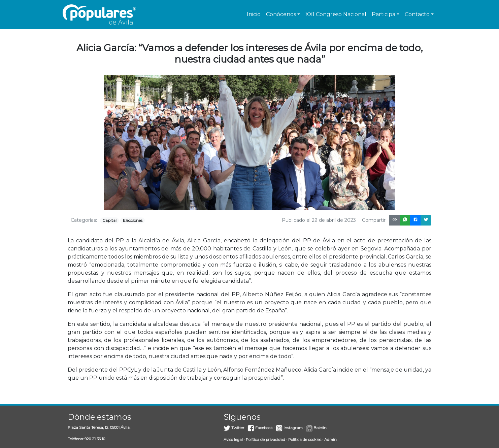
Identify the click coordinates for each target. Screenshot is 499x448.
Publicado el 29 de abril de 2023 (319, 220)
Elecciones (133, 220)
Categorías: (84, 220)
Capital (109, 220)
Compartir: (374, 220)
